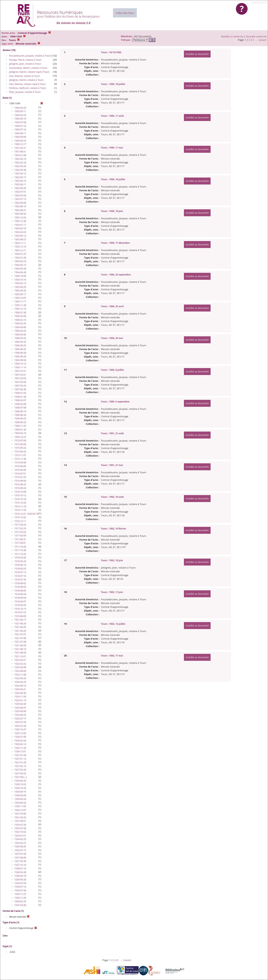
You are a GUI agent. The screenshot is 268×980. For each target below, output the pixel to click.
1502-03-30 (20, 170)
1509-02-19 (20, 433)
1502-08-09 (20, 203)
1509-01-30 (20, 430)
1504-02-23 (20, 261)
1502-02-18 (20, 163)
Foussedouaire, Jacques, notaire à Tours (30, 56)
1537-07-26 (20, 854)
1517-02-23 (20, 528)
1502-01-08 (20, 155)
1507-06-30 (20, 389)
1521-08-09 (20, 645)
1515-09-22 (20, 448)
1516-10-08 (20, 492)
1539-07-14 (20, 887)
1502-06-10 (20, 181)
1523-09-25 (20, 678)
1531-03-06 (20, 814)
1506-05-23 (20, 338)
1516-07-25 (20, 477)
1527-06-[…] (20, 777)
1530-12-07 (20, 810)
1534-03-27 (20, 843)
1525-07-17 (20, 719)
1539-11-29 (20, 898)
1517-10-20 (20, 547)
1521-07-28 (20, 642)
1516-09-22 (20, 484)
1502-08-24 (20, 214)
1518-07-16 (20, 576)
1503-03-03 (20, 232)
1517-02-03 (20, 525)
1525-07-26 (20, 726)
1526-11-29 (20, 748)
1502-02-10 (20, 159)
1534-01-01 (20, 836)
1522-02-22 (20, 664)
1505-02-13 (20, 283)
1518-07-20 (20, 580)
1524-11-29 (20, 697)
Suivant (263, 40)
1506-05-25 (20, 342)
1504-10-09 (20, 276)
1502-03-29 (20, 166)
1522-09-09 (20, 671)
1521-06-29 (20, 631)
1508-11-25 (20, 426)
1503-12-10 (20, 247)
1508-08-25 (20, 419)
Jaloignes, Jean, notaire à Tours (25, 64)
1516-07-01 (20, 474)
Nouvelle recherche (256, 37)
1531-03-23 (20, 817)
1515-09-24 (20, 452)
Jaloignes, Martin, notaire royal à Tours (29, 72)
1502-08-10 (20, 206)
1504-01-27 (20, 254)
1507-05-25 (20, 386)
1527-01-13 (20, 759)
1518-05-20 (20, 561)
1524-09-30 (20, 693)
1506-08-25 (20, 349)
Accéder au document (197, 54)
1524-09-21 (20, 689)
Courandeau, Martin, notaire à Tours (28, 68)
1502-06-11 (20, 184)
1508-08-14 (20, 411)
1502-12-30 (20, 221)
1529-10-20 (20, 788)
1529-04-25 (20, 781)
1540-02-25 (20, 901)
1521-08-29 (20, 653)
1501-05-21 (20, 148)
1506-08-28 (20, 353)
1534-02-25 (20, 839)
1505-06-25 (20, 287)
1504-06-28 (20, 272)
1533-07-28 (20, 828)
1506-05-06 (20, 335)
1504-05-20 (20, 269)
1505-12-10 (20, 309)
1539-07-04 (20, 883)
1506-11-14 (20, 367)
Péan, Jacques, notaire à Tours (25, 92)
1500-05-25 (20, 115)
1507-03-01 (20, 375)
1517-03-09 (20, 536)
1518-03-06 (20, 558)
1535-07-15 (20, 850)
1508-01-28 (20, 397)
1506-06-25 (20, 345)
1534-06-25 (20, 847)
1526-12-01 (20, 751)
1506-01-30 (20, 313)
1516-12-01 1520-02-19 (26, 514)
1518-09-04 (20, 598)
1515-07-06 (20, 440)
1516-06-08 (20, 470)
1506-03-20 (20, 323)
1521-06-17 (20, 620)
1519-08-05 (20, 616)
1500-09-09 (20, 137)
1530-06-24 (20, 799)
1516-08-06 (20, 481)
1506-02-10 (20, 320)
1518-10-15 (20, 609)
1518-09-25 (20, 605)
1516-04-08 (20, 462)
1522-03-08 (20, 667)
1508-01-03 (20, 393)
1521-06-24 (20, 623)
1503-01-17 (20, 225)
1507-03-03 (20, 378)
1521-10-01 (20, 656)
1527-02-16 (20, 766)
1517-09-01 (20, 543)
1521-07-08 (20, 638)
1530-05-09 (20, 795)
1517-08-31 (20, 539)
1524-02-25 (20, 682)
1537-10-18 (20, 865)
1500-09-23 (20, 141)
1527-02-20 (20, 770)
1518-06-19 (20, 565)
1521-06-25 (20, 627)
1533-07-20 (20, 825)
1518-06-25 (20, 569)
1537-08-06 (20, 858)
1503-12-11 (20, 250)
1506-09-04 (20, 360)
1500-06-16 (20, 119)
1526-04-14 (20, 744)
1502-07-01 (20, 192)
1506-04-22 (20, 331)
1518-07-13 (20, 572)
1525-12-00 (20, 733)
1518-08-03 (20, 587)
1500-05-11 (20, 111)
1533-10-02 (20, 832)
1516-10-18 (20, 499)
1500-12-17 (20, 144)
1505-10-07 (20, 298)
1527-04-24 (20, 773)
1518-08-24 (20, 594)
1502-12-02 (20, 217)
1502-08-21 (20, 210)
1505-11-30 (20, 305)
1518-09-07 (20, 602)
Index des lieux (125, 13)
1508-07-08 (20, 408)
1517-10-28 (20, 550)
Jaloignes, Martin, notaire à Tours (26, 80)
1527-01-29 (20, 763)
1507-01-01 (20, 371)
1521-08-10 (20, 649)
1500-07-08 (20, 122)
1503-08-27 (20, 239)
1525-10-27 (20, 729)
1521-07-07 (20, 634)
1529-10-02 (20, 784)
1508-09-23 (20, 422)
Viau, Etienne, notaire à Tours (24, 76)
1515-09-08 (20, 444)
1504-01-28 (20, 258)
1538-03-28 (20, 872)
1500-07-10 (20, 126)
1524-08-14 (20, 686)
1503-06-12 (20, 236)
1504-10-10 (20, 280)
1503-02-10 (20, 228)
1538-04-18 (20, 876)
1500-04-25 (20, 108)
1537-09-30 (20, 861)
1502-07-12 (20, 199)
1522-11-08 (20, 675)
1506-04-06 (20, 327)
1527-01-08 (20, 755)
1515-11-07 (20, 455)
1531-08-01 (20, 821)
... (256, 40)
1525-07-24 (20, 722)
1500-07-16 (20, 130)
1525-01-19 (20, 700)
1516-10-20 (20, 503)
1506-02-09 (20, 316)
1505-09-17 (20, 294)
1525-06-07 (20, 708)
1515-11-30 (20, 459)
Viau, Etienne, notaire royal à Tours (27, 84)
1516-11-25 (20, 510)
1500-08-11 (20, 133)
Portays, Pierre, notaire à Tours (25, 60)
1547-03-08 (20, 905)
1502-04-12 (20, 174)
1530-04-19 (20, 792)
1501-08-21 (20, 152)
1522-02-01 (20, 660)
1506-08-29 (20, 357)
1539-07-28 (20, 890)
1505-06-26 (20, 291)
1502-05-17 (20, 177)
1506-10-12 (20, 364)
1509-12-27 (20, 437)
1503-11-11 (20, 243)
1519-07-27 (20, 612)
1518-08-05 (20, 591)
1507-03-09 (20, 382)
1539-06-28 (20, 880)
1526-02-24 (20, 741)
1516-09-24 (20, 488)
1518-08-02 (20, 583)
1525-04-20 (20, 704)
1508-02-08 (20, 404)
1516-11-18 (20, 506)
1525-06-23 (20, 715)
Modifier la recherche (232, 37)
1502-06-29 (20, 188)
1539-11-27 (20, 894)
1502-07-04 (20, 195)
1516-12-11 (20, 521)
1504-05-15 (20, 265)
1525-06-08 (20, 711)
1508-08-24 (20, 415)
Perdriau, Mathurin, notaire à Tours (27, 88)
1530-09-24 (20, 803)
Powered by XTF (259, 2)
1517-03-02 (20, 532)
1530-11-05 (20, 806)
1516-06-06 (20, 466)
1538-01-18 (20, 868)
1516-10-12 (20, 495)
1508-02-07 (20, 400)
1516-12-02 (20, 517)
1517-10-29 (20, 554)
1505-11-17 (20, 301)
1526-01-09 (20, 737)
